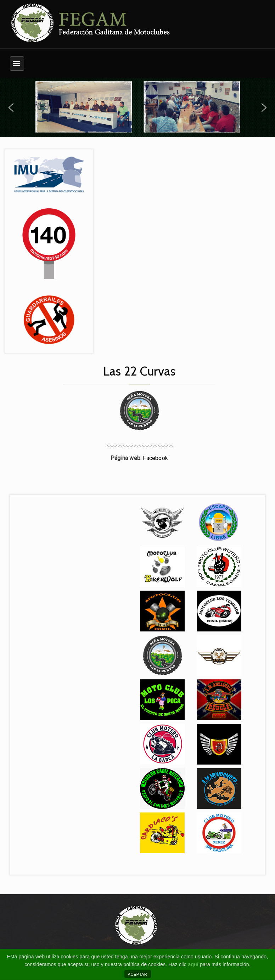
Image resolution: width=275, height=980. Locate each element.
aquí (193, 964)
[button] (11, 108)
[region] (137, 108)
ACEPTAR (138, 974)
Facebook (155, 458)
